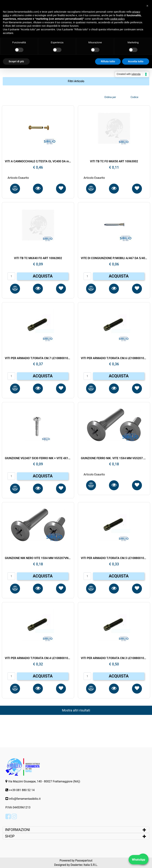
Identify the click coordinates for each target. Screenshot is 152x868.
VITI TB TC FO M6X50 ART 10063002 (114, 161)
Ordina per (110, 97)
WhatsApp (138, 860)
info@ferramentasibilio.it (25, 799)
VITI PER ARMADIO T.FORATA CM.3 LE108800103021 (114, 658)
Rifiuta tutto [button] (108, 61)
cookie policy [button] (117, 19)
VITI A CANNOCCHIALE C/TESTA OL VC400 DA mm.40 (38, 161)
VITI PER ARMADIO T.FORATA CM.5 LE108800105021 (114, 558)
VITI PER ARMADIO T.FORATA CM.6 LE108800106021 (114, 358)
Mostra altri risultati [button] (76, 710)
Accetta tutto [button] (136, 61)
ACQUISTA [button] (43, 276)
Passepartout (84, 861)
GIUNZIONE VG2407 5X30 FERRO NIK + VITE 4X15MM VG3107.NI (38, 458)
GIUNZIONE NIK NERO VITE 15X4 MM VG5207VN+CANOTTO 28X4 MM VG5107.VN (38, 558)
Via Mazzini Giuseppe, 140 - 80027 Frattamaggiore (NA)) (44, 781)
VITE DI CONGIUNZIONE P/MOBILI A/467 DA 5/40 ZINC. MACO (114, 258)
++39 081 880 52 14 (22, 790)
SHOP (10, 836)
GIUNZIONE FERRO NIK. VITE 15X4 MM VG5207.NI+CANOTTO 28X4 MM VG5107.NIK (114, 458)
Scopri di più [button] (16, 61)
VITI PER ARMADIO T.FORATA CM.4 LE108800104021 (38, 658)
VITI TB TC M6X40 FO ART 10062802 (38, 258)
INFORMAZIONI (18, 830)
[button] (76, 81)
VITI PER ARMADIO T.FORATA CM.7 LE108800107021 (38, 358)
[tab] (76, 830)
